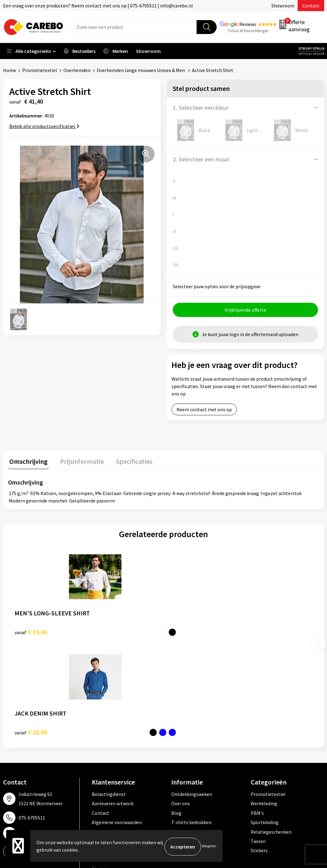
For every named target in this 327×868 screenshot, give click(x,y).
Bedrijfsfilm (184, 741)
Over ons (180, 703)
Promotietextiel (40, 70)
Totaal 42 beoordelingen (248, 31)
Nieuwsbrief (184, 750)
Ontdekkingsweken (192, 694)
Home (10, 70)
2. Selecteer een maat (201, 159)
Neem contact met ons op (204, 411)
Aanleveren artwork (113, 703)
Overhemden (77, 70)
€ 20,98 (108, 632)
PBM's (257, 713)
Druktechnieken (109, 760)
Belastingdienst (109, 694)
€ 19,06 (31, 632)
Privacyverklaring (110, 750)
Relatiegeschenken (271, 732)
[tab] (27, 463)
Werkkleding (264, 703)
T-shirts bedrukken (191, 722)
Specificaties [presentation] (127, 461)
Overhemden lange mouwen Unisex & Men (141, 70)
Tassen (258, 741)
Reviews (248, 24)
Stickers (259, 750)
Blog (176, 713)
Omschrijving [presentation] (27, 461)
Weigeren (209, 847)
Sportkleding (265, 722)
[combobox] (133, 27)
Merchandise (185, 732)
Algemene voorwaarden (117, 722)
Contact (311, 6)
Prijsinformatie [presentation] (78, 461)
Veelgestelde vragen (113, 732)
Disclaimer (103, 769)
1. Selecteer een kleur (201, 107)
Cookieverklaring (110, 741)
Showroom (283, 6)
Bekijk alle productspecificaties (44, 126)
